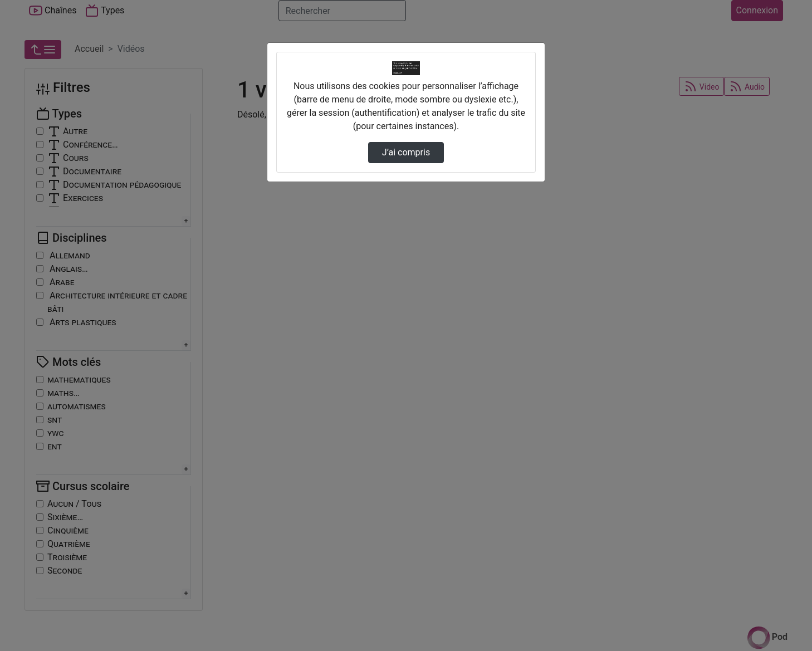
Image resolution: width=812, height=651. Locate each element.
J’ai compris (406, 152)
